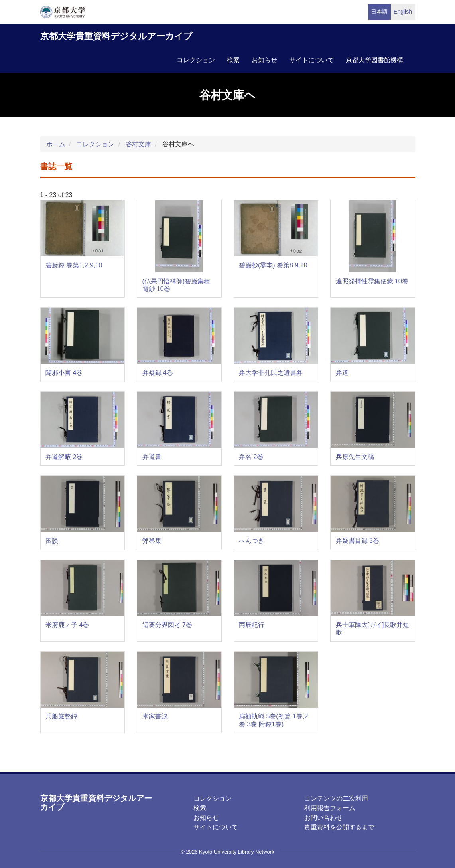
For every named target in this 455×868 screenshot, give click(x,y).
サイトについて (311, 60)
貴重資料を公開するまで (339, 827)
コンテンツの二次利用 (336, 798)
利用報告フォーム (330, 808)
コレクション (196, 60)
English (403, 12)
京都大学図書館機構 (374, 60)
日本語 (379, 12)
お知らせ (264, 60)
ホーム (56, 144)
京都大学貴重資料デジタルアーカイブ (116, 36)
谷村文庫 (138, 144)
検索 (233, 60)
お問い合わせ (323, 818)
